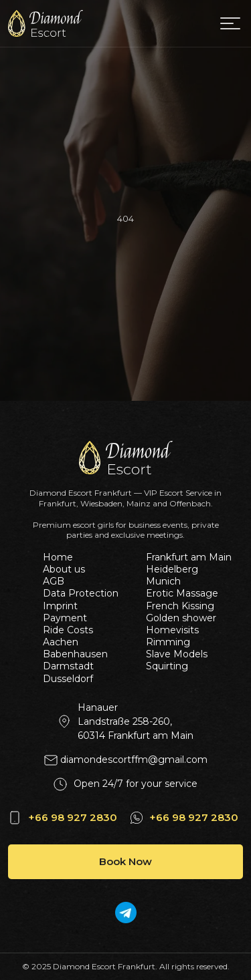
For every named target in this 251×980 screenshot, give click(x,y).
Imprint (60, 606)
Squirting (167, 666)
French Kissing (180, 606)
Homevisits (172, 630)
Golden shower (181, 618)
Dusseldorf (68, 679)
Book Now (125, 861)
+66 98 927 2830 (73, 817)
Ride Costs (68, 630)
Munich (163, 581)
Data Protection (81, 593)
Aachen (61, 642)
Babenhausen (75, 654)
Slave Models (177, 654)
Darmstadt (68, 666)
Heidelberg (172, 569)
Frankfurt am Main (186, 557)
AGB (54, 581)
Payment (65, 618)
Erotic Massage (182, 593)
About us (64, 569)
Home (58, 557)
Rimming (168, 642)
